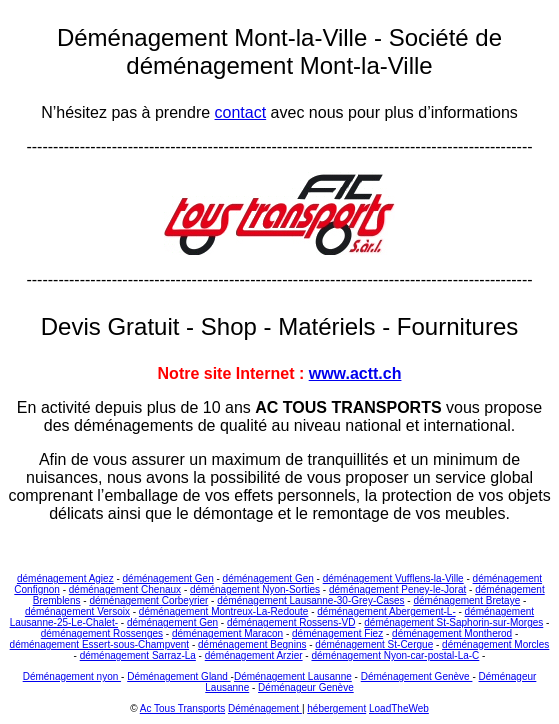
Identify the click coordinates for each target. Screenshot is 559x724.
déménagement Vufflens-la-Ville (393, 578)
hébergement (336, 708)
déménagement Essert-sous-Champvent (100, 644)
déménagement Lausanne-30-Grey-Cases (310, 600)
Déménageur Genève (306, 687)
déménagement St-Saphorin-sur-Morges (453, 622)
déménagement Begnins (252, 644)
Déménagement (265, 708)
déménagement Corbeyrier (148, 600)
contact (241, 112)
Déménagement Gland (178, 676)
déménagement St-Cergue (374, 644)
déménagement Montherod (452, 633)
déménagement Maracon (227, 633)
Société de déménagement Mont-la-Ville (314, 51)
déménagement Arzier (254, 655)
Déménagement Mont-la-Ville (215, 37)
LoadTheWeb (399, 708)
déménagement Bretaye (466, 600)
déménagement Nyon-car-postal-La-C (395, 655)
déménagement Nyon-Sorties (255, 589)
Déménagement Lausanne (293, 676)
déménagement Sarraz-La (138, 655)
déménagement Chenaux (125, 589)
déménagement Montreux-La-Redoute (224, 611)
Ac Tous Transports (182, 708)
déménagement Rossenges (102, 633)
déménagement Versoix (77, 611)
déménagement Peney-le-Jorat (397, 589)
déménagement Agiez (65, 578)
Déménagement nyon (72, 676)
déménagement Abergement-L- (386, 611)
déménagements (133, 425)
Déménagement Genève (417, 676)
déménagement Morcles (495, 644)
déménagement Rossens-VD (291, 622)
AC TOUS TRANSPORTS (348, 407)
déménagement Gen (168, 578)
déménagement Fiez (337, 633)
